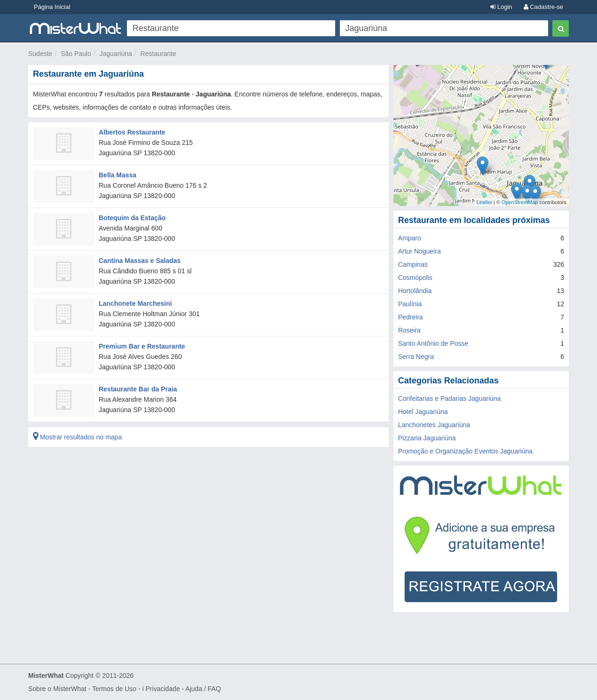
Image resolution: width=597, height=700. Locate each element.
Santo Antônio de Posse (433, 343)
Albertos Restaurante (132, 132)
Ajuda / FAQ (203, 689)
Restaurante (158, 54)
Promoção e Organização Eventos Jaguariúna (465, 451)
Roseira (409, 330)
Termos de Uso (114, 689)
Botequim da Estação (132, 218)
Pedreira (411, 317)
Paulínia (410, 304)
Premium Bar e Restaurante (142, 346)
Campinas (413, 264)
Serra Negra (416, 357)
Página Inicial (52, 7)
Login (501, 7)
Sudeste (40, 54)
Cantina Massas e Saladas (140, 261)
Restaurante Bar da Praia (138, 389)
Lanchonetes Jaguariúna (434, 425)
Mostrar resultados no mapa (77, 437)
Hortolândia (415, 291)
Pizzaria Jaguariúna (427, 438)
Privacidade (163, 689)
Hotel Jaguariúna (423, 412)
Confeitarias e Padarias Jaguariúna (450, 398)
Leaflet (484, 202)
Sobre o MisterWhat (57, 689)
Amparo (410, 238)
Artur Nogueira (420, 251)
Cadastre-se (543, 7)
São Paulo (76, 54)
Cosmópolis (415, 278)
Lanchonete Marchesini (135, 303)
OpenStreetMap (520, 202)
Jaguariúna (116, 54)
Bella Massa (118, 175)
